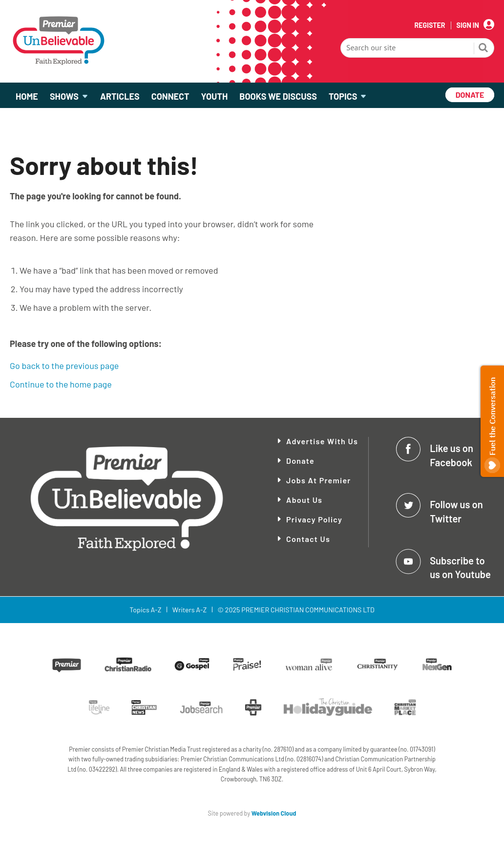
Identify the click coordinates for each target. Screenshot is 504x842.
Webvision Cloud (274, 813)
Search (483, 49)
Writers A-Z (189, 610)
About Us (304, 500)
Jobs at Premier (319, 480)
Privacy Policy (314, 519)
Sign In (468, 25)
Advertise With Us (322, 441)
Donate (300, 461)
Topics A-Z (145, 610)
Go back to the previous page (64, 366)
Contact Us (308, 539)
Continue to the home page (61, 384)
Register (430, 25)
